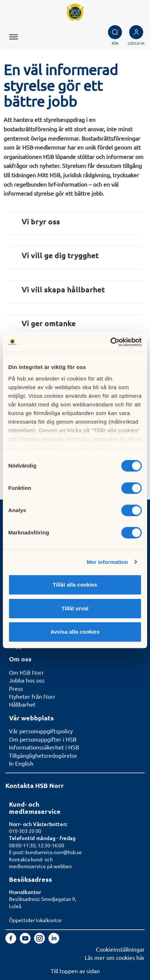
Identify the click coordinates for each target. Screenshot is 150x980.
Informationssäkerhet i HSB (44, 747)
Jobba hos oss (27, 680)
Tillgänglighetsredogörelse (43, 755)
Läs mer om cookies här (115, 957)
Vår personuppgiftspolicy (41, 731)
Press (16, 688)
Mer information (107, 562)
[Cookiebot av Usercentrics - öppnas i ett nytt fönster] (110, 342)
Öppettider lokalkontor (35, 920)
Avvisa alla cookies (75, 632)
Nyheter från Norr (32, 696)
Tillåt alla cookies (75, 585)
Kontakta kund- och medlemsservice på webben (40, 863)
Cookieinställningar (120, 949)
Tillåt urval (75, 608)
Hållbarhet (22, 704)
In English (21, 763)
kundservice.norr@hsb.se (54, 852)
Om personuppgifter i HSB (43, 739)
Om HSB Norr (26, 672)
